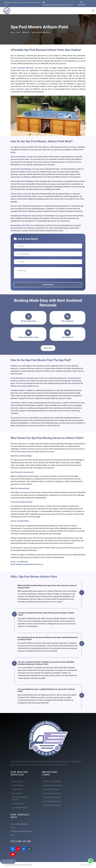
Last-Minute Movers (20, 808)
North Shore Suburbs (51, 789)
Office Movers (17, 789)
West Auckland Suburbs (52, 793)
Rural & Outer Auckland (52, 805)
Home (12, 32)
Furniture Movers (18, 785)
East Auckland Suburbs (52, 797)
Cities (18, 32)
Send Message (48, 285)
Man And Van (17, 793)
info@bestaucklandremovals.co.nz (30, 564)
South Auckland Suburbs (53, 801)
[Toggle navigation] (93, 11)
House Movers (17, 781)
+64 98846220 (22, 562)
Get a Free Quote (9, 862)
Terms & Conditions (86, 865)
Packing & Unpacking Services (20, 798)
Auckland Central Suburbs (53, 785)
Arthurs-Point (26, 32)
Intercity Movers (18, 804)
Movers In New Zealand (52, 781)
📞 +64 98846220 (81, 4)
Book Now (48, 348)
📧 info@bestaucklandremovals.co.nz (58, 4)
